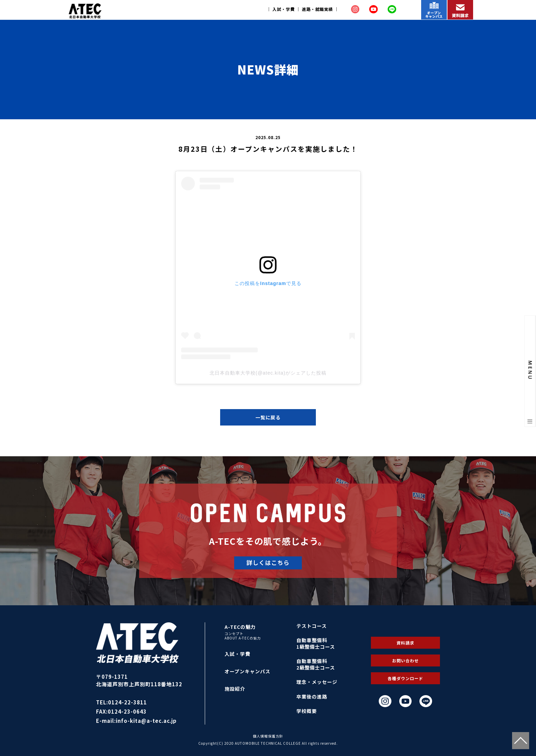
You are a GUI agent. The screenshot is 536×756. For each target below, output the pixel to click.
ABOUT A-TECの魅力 (243, 638)
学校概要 (307, 711)
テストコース (312, 626)
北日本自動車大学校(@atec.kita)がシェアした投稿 (268, 373)
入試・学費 (284, 9)
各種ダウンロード (405, 678)
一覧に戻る (268, 417)
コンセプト (234, 634)
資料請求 (405, 643)
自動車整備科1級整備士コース (316, 643)
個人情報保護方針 (268, 736)
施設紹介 (235, 689)
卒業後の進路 (312, 697)
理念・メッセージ (317, 682)
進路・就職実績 (317, 9)
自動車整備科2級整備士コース (316, 664)
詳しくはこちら (268, 562)
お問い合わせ (405, 660)
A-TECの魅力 (240, 627)
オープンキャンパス (247, 671)
